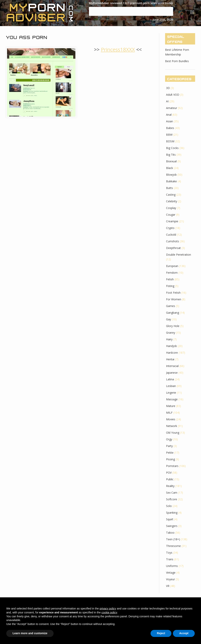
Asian (169, 121)
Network (172, 426)
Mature (171, 406)
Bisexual (171, 161)
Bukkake (171, 181)
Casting (171, 195)
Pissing (170, 459)
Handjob (171, 346)
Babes (170, 128)
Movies (171, 419)
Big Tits (171, 155)
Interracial (172, 366)
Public (170, 479)
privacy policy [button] (108, 609)
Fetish (170, 279)
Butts (169, 188)
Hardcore (172, 353)
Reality (170, 486)
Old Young (173, 433)
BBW (169, 135)
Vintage (171, 573)
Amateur (172, 108)
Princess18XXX (118, 49)
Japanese (172, 373)
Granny (171, 333)
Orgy (169, 439)
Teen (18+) (173, 539)
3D (168, 88)
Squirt (170, 519)
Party (169, 446)
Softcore (172, 499)
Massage (172, 399)
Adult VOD (173, 95)
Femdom (172, 273)
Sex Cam (172, 493)
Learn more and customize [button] (30, 633)
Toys (169, 553)
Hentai (170, 359)
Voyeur (170, 579)
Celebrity (172, 201)
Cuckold (171, 235)
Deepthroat (173, 248)
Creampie (172, 221)
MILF (169, 413)
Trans (170, 559)
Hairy (169, 339)
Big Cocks (172, 148)
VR (168, 586)
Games (171, 306)
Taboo (170, 533)
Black (169, 168)
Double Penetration (179, 255)
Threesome (173, 546)
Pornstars (172, 466)
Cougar (171, 215)
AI (167, 101)
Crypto (170, 228)
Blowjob (171, 175)
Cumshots (173, 241)
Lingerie (171, 393)
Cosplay (171, 208)
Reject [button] (161, 633)
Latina (170, 379)
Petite (170, 453)
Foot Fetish (173, 293)
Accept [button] (184, 633)
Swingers (172, 526)
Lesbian (171, 386)
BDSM (170, 141)
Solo (169, 506)
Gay (169, 319)
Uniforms (172, 566)
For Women (174, 299)
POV (169, 473)
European (172, 266)
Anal (169, 115)
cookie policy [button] (109, 612)
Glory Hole (173, 326)
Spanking (172, 513)
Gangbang (173, 313)
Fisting (170, 286)
